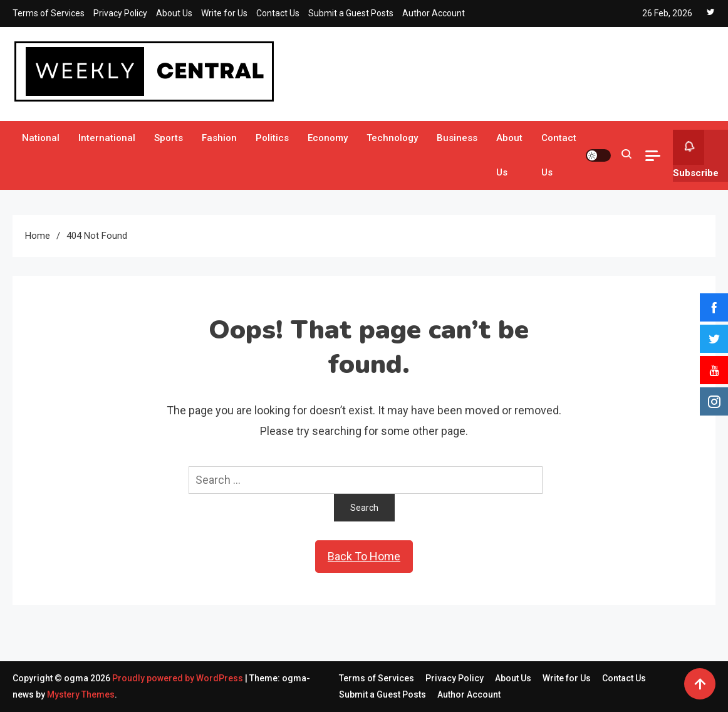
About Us (174, 13)
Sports (169, 138)
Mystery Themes (81, 694)
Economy (328, 138)
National (41, 138)
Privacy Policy (120, 13)
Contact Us (278, 13)
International (107, 138)
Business (457, 138)
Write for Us (224, 13)
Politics (272, 138)
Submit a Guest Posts (351, 13)
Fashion (219, 138)
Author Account (434, 13)
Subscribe (696, 154)
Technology (392, 138)
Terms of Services (49, 13)
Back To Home (364, 556)
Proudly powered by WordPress (179, 678)
